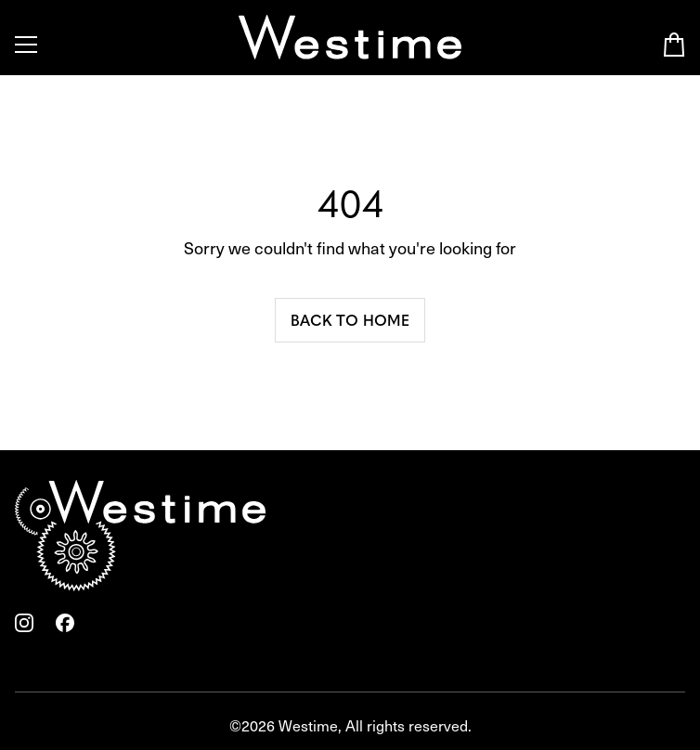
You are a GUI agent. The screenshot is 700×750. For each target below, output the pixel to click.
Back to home (350, 319)
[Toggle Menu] (26, 45)
